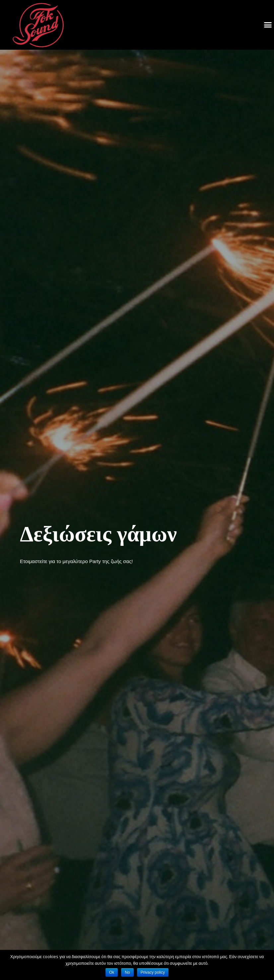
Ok (112, 972)
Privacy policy (153, 972)
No (127, 972)
